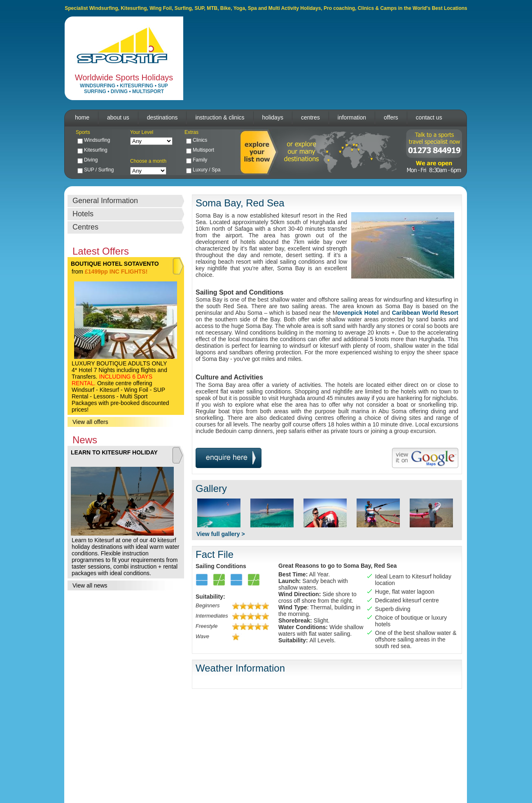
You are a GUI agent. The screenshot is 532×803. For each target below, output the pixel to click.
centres (310, 117)
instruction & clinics (220, 117)
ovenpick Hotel (358, 313)
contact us (429, 117)
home (82, 117)
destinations (162, 117)
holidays (273, 117)
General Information (105, 201)
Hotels (83, 214)
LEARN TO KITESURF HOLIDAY (114, 452)
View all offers (90, 422)
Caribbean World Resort (425, 313)
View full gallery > (221, 534)
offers (391, 117)
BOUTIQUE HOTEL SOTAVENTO (115, 264)
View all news (90, 585)
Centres (85, 227)
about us (118, 117)
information (352, 117)
